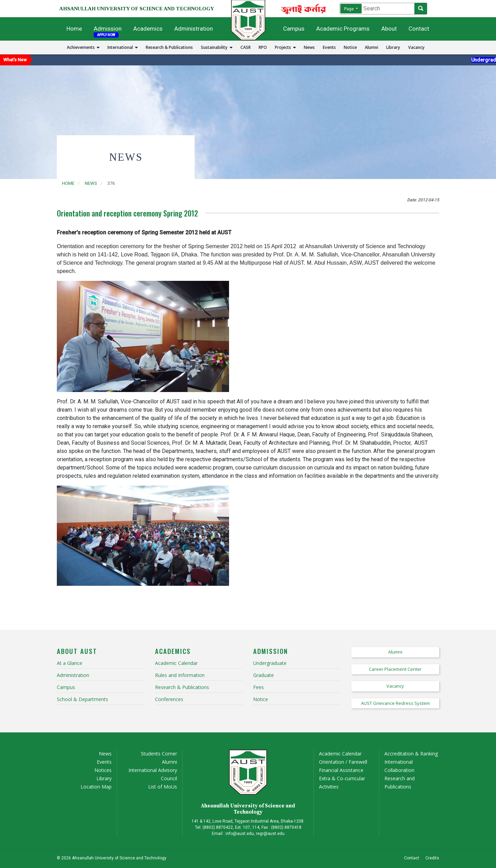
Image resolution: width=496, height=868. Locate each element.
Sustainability (217, 47)
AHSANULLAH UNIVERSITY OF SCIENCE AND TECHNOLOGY (137, 9)
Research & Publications (169, 47)
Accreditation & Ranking (411, 754)
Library (393, 47)
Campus (294, 29)
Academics (148, 29)
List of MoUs (163, 787)
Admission (108, 29)
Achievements (83, 47)
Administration (194, 29)
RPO (263, 47)
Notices (103, 770)
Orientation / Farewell (343, 762)
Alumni (371, 47)
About (389, 29)
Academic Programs (343, 29)
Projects (285, 47)
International (123, 47)
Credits (432, 858)
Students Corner (159, 754)
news (91, 183)
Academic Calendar (340, 754)
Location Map (96, 787)
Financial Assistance (341, 770)
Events (329, 47)
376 (111, 183)
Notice (350, 47)
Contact (419, 29)
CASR (246, 47)
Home (74, 29)
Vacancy (416, 47)
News (309, 47)
